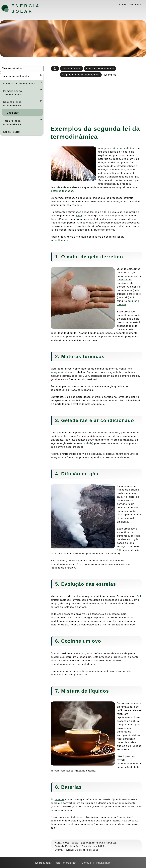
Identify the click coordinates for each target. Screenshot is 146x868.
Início (122, 5)
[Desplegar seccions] (40, 76)
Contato (86, 863)
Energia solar (26, 9)
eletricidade (85, 443)
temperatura (124, 280)
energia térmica (60, 372)
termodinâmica (60, 240)
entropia (134, 180)
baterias (60, 799)
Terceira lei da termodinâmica (12, 123)
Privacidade (104, 863)
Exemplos (13, 113)
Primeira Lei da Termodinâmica (13, 93)
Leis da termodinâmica (16, 76)
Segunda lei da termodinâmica (12, 104)
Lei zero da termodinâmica (19, 84)
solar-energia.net (66, 863)
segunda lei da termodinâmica (119, 148)
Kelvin (54, 219)
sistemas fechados (62, 191)
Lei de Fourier (12, 132)
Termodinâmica (12, 68)
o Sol (138, 596)
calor (79, 216)
